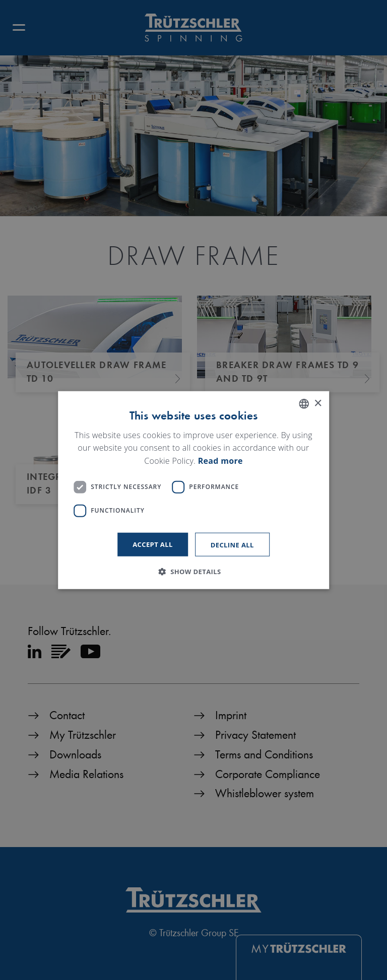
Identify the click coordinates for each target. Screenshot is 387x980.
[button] (193, 571)
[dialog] (193, 490)
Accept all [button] (153, 544)
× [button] (318, 403)
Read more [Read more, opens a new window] (220, 461)
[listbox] (304, 404)
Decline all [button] (232, 544)
